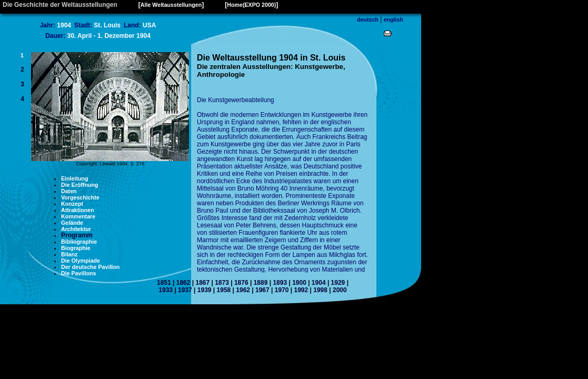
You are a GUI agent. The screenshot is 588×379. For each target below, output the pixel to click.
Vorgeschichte (80, 197)
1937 (185, 290)
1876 (241, 283)
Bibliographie (79, 242)
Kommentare (78, 216)
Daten (69, 191)
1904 (319, 283)
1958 (224, 290)
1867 (202, 283)
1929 (338, 283)
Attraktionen (78, 210)
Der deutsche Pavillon (90, 267)
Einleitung (75, 178)
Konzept (72, 204)
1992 (301, 290)
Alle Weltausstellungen (171, 5)
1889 (261, 283)
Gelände (72, 223)
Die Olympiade (81, 261)
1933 (166, 290)
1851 (164, 283)
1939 (205, 290)
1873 (222, 283)
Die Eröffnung (79, 185)
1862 (183, 283)
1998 (320, 290)
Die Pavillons (78, 273)
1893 (280, 283)
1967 (262, 290)
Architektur (76, 229)
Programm (77, 235)
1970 (282, 290)
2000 (340, 290)
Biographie (76, 248)
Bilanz (69, 254)
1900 (299, 283)
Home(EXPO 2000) (251, 5)
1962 (243, 290)
